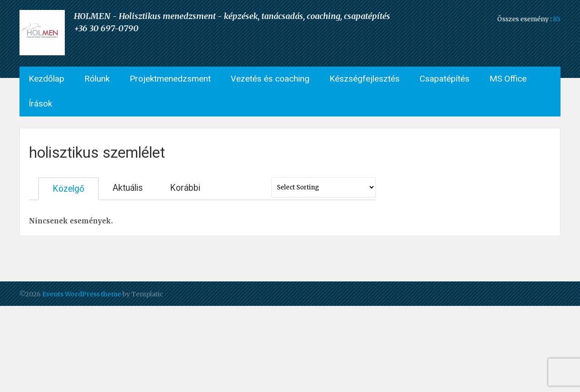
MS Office (508, 79)
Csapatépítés (445, 79)
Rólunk (97, 79)
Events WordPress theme (82, 294)
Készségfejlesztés (365, 79)
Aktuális (128, 188)
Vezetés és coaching (270, 79)
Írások (40, 104)
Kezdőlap (46, 79)
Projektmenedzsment (170, 79)
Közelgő (68, 189)
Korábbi (185, 188)
